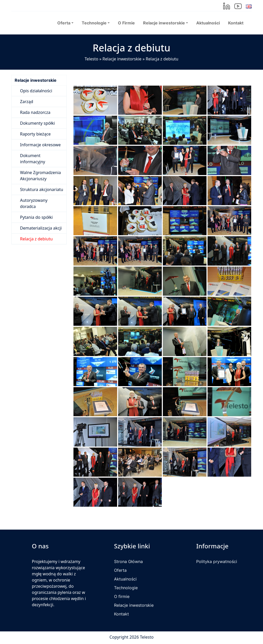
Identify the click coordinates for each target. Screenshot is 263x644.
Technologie (126, 588)
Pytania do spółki (36, 217)
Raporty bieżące (35, 134)
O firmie (122, 596)
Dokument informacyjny (33, 159)
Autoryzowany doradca (34, 203)
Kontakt (236, 23)
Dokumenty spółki (37, 123)
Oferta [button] (64, 23)
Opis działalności (36, 91)
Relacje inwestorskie (122, 59)
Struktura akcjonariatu (42, 189)
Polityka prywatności (217, 561)
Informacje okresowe (40, 145)
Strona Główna (128, 561)
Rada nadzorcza (35, 112)
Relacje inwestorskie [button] (164, 23)
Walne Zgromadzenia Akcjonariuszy (40, 176)
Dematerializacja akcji (41, 228)
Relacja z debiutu (36, 239)
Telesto (92, 59)
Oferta (120, 570)
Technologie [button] (94, 23)
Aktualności (208, 23)
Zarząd (27, 102)
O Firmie (126, 23)
